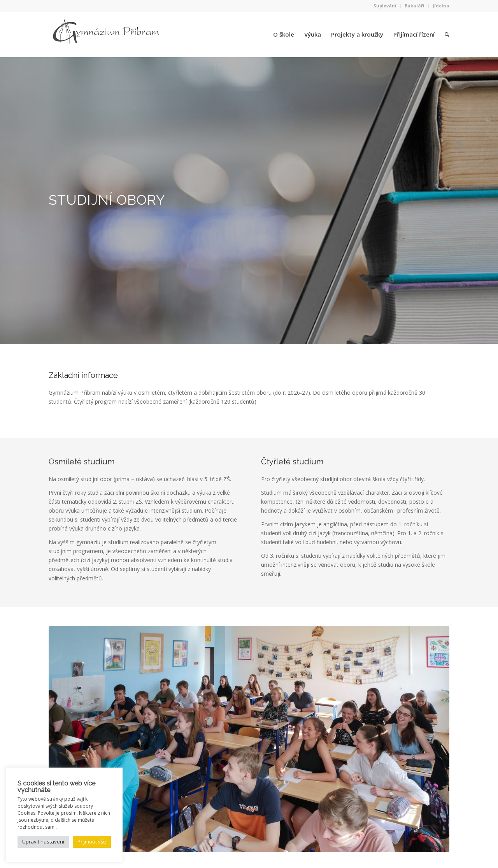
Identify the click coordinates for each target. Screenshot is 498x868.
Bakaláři (415, 6)
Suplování (385, 6)
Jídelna (441, 6)
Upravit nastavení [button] (43, 842)
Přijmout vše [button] (92, 842)
